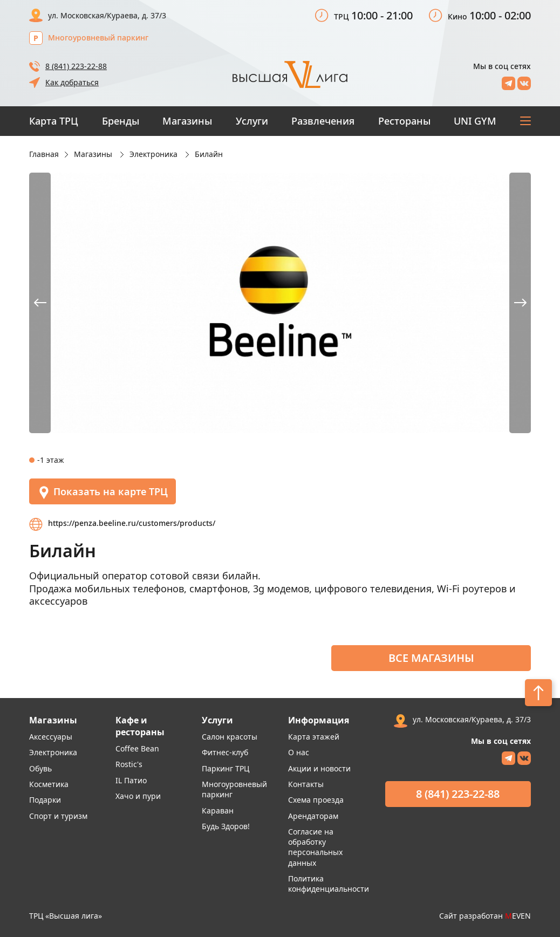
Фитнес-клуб (225, 752)
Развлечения (323, 121)
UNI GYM (475, 121)
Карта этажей (314, 737)
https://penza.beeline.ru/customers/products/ (132, 523)
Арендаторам (313, 816)
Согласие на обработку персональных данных (315, 847)
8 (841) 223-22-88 (76, 66)
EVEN (518, 916)
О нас (299, 752)
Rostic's (129, 764)
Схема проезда (316, 800)
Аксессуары (51, 737)
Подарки (45, 800)
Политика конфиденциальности (329, 884)
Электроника (53, 752)
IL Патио (131, 780)
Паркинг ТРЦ (226, 768)
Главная (44, 154)
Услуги (252, 121)
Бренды (121, 121)
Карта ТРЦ (54, 121)
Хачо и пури (138, 796)
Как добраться (72, 82)
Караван (218, 811)
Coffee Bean (137, 748)
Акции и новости (319, 768)
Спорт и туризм (58, 816)
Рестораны (404, 121)
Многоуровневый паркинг (98, 37)
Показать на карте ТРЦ (103, 492)
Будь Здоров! (226, 826)
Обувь (40, 768)
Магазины (187, 121)
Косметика (49, 784)
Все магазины (431, 658)
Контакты (306, 784)
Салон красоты (230, 737)
